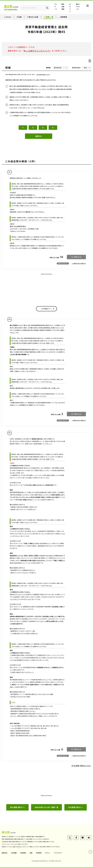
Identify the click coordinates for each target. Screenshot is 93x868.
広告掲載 (14, 853)
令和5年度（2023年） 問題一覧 (47, 807)
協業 (31, 853)
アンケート (56, 7)
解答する (39, 136)
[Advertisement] (46, 288)
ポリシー (48, 853)
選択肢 (48, 68)
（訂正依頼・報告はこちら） (43, 74)
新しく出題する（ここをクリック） (37, 51)
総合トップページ (78, 7)
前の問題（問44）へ (18, 807)
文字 (76, 68)
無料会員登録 (63, 7)
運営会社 (5, 853)
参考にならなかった (63, 263)
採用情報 (23, 853)
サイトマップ (58, 853)
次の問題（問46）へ (76, 807)
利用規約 (39, 853)
